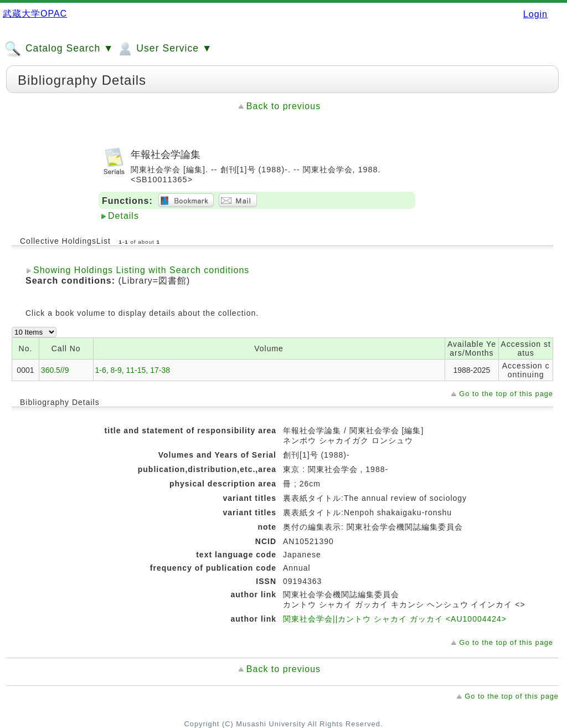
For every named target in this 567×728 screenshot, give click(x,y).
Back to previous (283, 106)
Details (123, 216)
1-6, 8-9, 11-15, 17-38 (133, 370)
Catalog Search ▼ (59, 49)
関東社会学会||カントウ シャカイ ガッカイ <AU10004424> (395, 619)
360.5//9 (55, 370)
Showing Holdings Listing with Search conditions (141, 270)
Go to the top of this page (506, 394)
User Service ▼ (164, 49)
